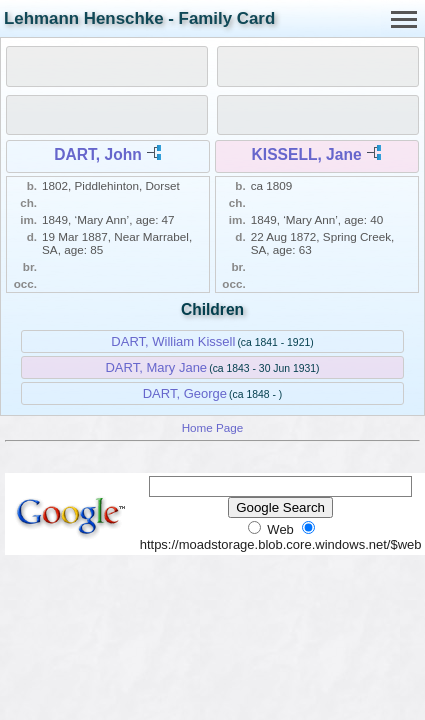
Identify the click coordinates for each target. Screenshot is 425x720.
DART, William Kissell (173, 341)
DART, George (185, 393)
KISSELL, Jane (307, 154)
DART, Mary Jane (156, 367)
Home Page (213, 427)
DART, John (98, 154)
